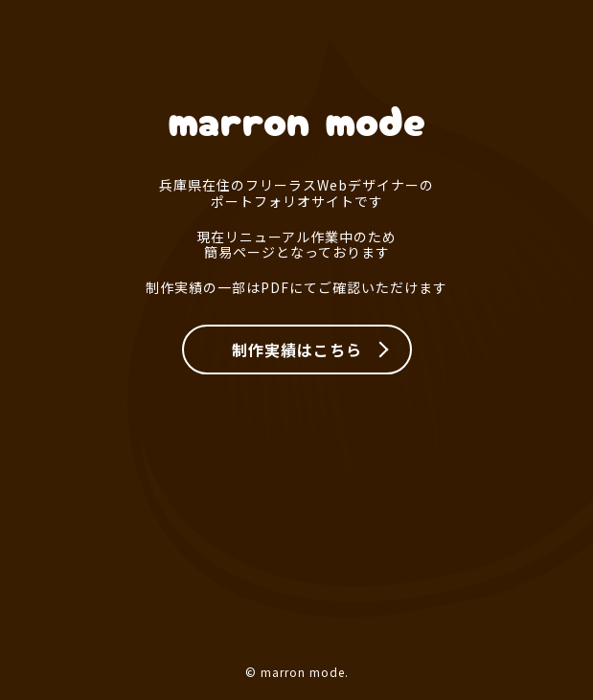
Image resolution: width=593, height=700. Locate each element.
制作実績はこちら (297, 350)
